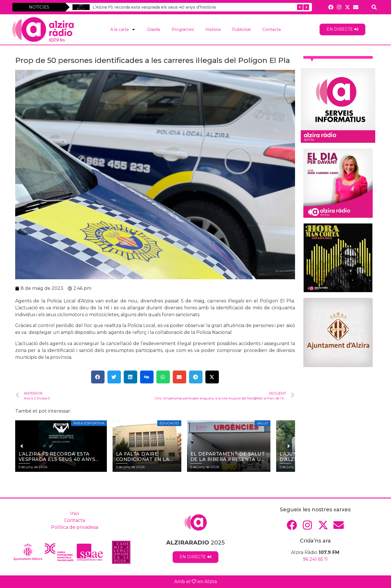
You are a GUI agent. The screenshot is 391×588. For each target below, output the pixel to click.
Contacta (272, 29)
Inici (75, 513)
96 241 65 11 (315, 559)
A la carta (123, 29)
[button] (98, 377)
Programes (183, 29)
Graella (154, 29)
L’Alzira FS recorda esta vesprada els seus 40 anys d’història (154, 7)
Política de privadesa (75, 527)
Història (213, 29)
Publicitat (241, 29)
